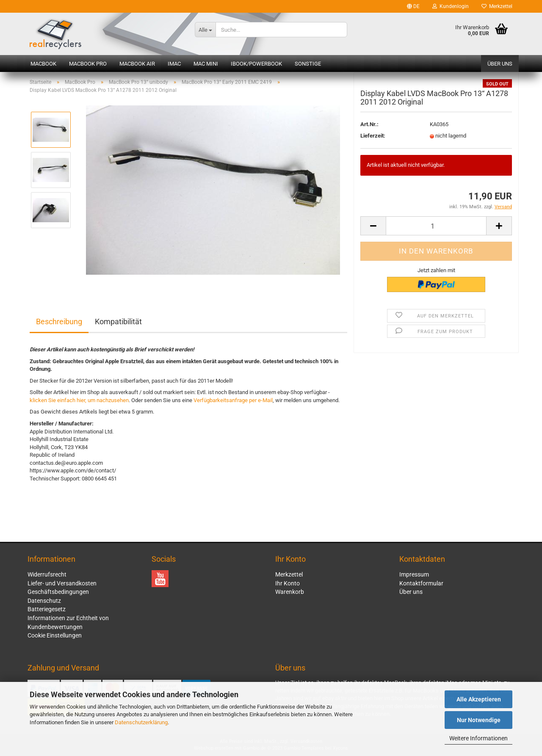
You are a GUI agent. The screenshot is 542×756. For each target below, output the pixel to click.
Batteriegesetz (47, 609)
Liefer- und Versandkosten (62, 583)
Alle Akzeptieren (479, 699)
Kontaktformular (421, 583)
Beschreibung (59, 321)
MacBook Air (137, 64)
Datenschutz (44, 601)
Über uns (500, 64)
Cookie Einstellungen (55, 635)
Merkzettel (497, 6)
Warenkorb (290, 592)
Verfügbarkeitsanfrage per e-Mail (233, 400)
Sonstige (308, 64)
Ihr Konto (288, 583)
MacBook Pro (88, 64)
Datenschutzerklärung (141, 722)
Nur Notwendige (479, 720)
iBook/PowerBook (256, 64)
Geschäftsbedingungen (58, 592)
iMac (174, 64)
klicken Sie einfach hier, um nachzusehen (79, 400)
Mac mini (206, 64)
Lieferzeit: (373, 142)
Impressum (414, 574)
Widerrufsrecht (47, 574)
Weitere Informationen (478, 738)
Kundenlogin (451, 6)
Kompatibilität (118, 321)
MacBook (43, 64)
